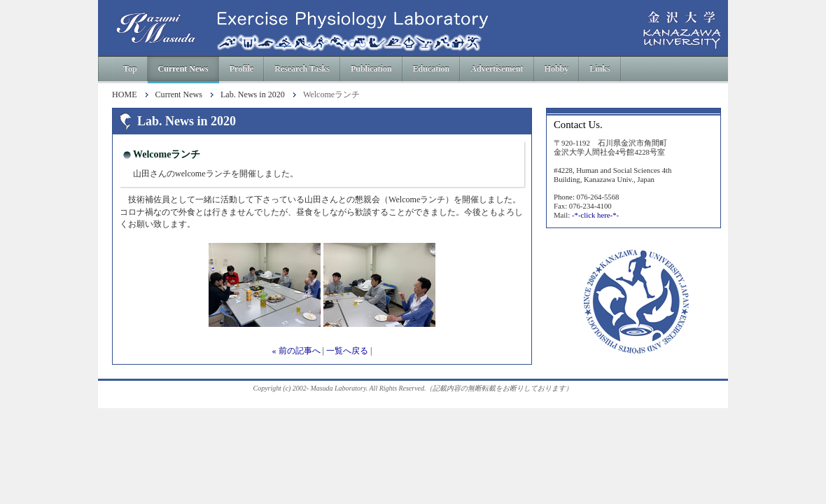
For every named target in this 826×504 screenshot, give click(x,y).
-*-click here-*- (595, 215)
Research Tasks (302, 69)
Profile (241, 69)
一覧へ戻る (347, 351)
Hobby (557, 69)
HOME (125, 95)
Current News (183, 69)
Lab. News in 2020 (253, 95)
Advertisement (497, 69)
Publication (371, 69)
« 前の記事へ (296, 351)
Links (600, 69)
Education (432, 69)
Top (130, 69)
